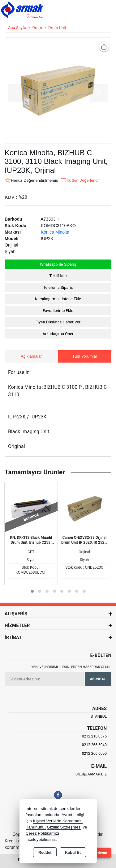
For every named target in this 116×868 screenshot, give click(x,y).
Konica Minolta (55, 232)
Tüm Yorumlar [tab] (85, 356)
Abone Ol (98, 679)
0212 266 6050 (94, 754)
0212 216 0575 (94, 736)
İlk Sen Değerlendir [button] (80, 181)
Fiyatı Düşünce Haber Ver (58, 322)
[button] (32, 591)
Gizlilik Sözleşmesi (64, 827)
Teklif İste (58, 276)
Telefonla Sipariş (58, 287)
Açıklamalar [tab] (31, 356)
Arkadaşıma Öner (58, 334)
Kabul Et (73, 853)
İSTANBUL (98, 716)
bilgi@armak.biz (91, 774)
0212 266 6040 (94, 745)
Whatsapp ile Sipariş (58, 264)
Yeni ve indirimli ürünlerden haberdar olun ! (71, 667)
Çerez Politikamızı (43, 833)
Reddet (45, 853)
